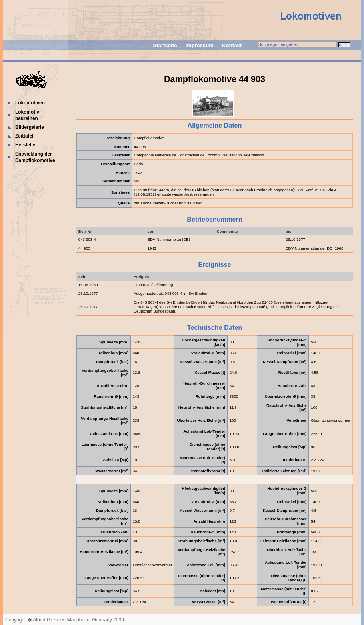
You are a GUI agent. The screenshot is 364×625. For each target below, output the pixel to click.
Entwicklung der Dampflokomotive (35, 157)
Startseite (165, 45)
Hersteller (26, 145)
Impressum (200, 45)
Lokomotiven (30, 103)
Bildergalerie (30, 127)
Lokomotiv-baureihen (28, 115)
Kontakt (232, 45)
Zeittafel (24, 136)
